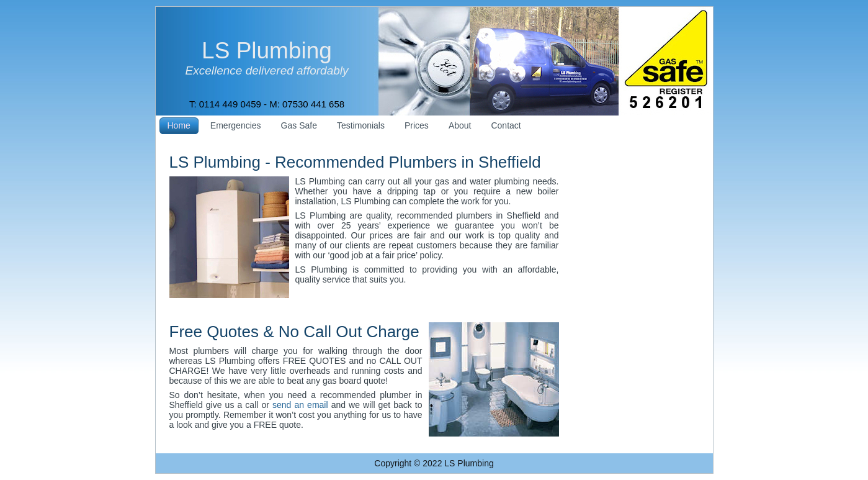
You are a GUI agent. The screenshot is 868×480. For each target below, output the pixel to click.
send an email (300, 405)
